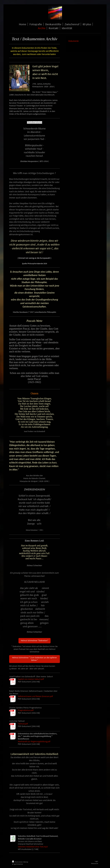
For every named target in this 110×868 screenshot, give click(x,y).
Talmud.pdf (23, 724)
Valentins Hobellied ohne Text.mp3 (33, 847)
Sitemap (26, 862)
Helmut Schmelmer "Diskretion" (35, 641)
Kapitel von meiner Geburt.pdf (31, 679)
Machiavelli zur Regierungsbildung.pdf (34, 742)
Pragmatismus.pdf (26, 710)
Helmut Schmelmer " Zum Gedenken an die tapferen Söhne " (34, 659)
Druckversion (17, 862)
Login (96, 861)
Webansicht (95, 863)
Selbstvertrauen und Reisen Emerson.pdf (35, 696)
